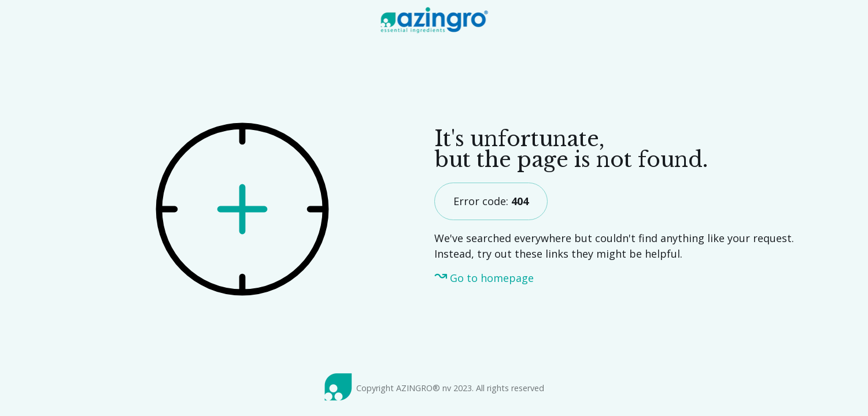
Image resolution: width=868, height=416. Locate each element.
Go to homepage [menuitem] (492, 278)
